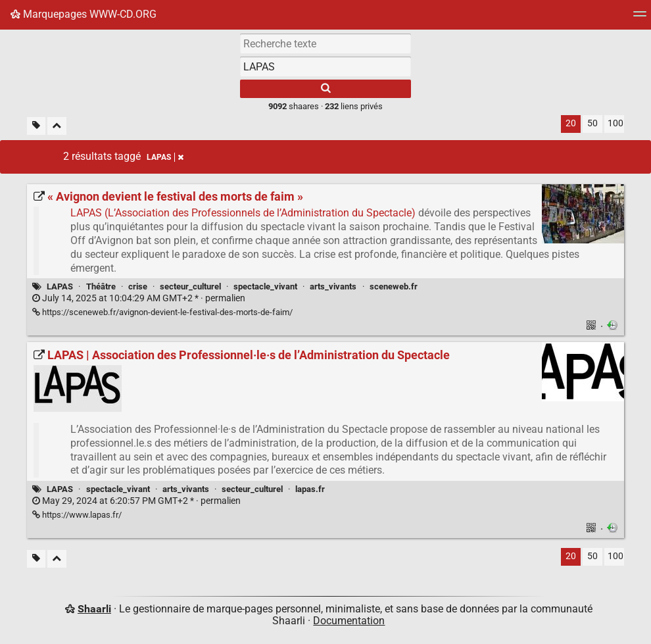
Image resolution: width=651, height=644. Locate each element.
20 (571, 123)
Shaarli (94, 609)
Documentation (349, 621)
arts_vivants (333, 286)
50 (592, 123)
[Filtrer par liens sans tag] (36, 126)
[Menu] (640, 18)
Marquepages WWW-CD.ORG (84, 14)
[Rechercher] (325, 89)
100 (615, 123)
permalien (139, 298)
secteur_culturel (190, 286)
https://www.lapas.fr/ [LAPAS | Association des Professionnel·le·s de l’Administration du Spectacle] (77, 515)
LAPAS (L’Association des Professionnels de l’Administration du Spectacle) (243, 213)
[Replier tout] (57, 126)
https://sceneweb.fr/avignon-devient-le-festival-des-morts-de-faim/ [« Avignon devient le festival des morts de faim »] (162, 312)
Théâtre (101, 286)
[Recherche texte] (325, 43)
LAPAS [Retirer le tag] (165, 157)
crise (138, 286)
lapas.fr (310, 489)
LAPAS (60, 286)
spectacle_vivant (265, 286)
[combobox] (325, 66)
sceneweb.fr (394, 286)
